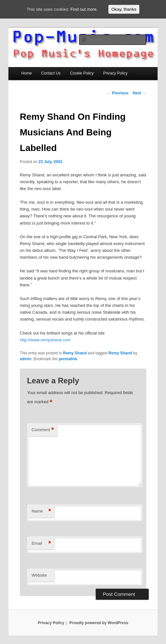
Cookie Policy (82, 73)
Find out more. (84, 9)
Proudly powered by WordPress (99, 623)
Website (39, 575)
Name (41, 511)
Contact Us (51, 73)
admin (26, 359)
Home (27, 73)
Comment (43, 430)
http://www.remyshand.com (45, 340)
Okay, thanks (124, 9)
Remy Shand (75, 353)
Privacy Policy (115, 73)
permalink (68, 359)
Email (41, 544)
